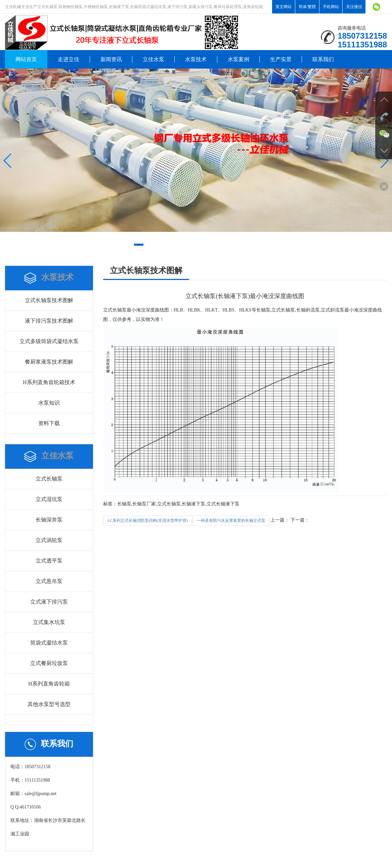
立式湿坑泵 (49, 499)
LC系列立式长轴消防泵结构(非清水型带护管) (148, 521)
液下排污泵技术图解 (49, 321)
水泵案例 (238, 59)
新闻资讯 (111, 59)
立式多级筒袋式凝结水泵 (49, 341)
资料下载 (49, 423)
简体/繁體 (307, 7)
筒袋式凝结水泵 (49, 643)
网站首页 (26, 59)
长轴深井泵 (49, 520)
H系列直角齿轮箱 (49, 684)
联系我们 (323, 59)
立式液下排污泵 (49, 602)
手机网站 (331, 7)
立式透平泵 (49, 561)
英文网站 (284, 7)
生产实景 (281, 59)
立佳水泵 (154, 59)
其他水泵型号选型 (49, 704)
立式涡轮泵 (49, 540)
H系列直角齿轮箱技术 (49, 382)
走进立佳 (69, 59)
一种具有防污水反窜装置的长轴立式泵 (231, 521)
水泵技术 (196, 59)
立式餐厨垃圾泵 (49, 663)
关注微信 (354, 7)
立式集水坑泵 (49, 622)
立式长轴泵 (49, 479)
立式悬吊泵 (49, 581)
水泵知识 (49, 403)
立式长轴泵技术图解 (49, 300)
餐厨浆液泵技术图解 (49, 362)
